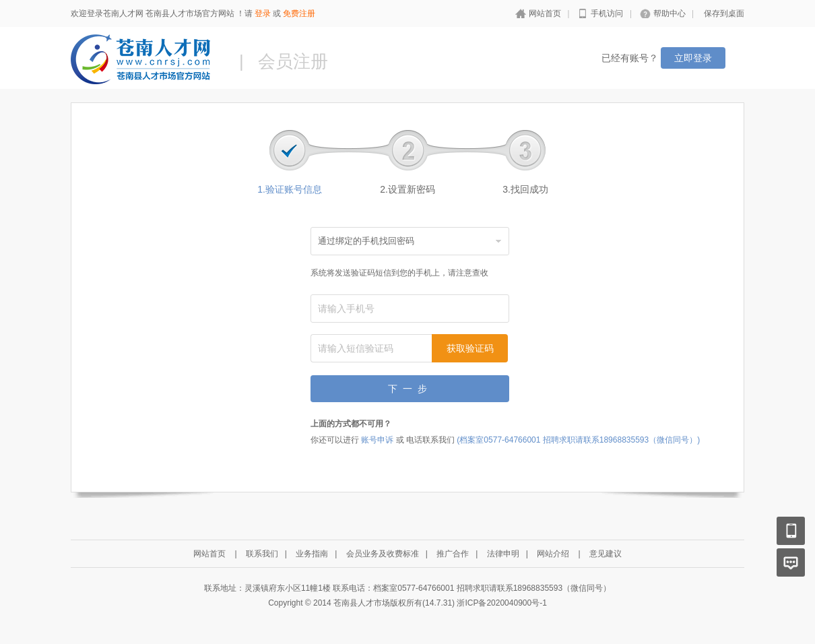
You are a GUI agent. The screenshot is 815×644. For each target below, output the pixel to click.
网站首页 (545, 13)
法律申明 (503, 554)
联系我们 (262, 554)
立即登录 (693, 58)
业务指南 (312, 554)
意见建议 (606, 554)
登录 (263, 13)
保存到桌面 (724, 13)
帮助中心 (670, 13)
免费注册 (299, 13)
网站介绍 (553, 554)
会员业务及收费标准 (383, 554)
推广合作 (453, 554)
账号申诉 (377, 440)
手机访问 (607, 13)
